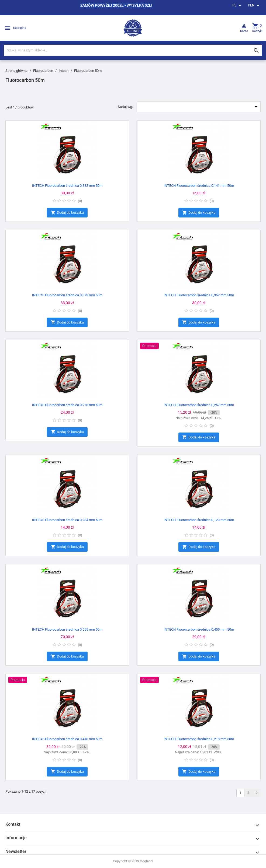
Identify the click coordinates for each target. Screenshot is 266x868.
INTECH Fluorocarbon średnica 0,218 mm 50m (199, 739)
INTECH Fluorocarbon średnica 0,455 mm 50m (199, 629)
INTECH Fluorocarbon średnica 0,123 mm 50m (199, 520)
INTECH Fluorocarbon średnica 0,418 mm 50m (67, 739)
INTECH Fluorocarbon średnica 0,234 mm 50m (67, 520)
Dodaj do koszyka (67, 213)
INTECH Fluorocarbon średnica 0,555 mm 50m (67, 629)
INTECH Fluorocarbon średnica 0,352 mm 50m (199, 295)
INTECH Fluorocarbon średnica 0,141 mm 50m (199, 186)
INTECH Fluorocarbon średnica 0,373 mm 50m (67, 295)
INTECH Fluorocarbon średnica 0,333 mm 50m (67, 186)
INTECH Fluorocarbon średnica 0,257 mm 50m (199, 405)
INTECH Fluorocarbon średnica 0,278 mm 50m (67, 405)
